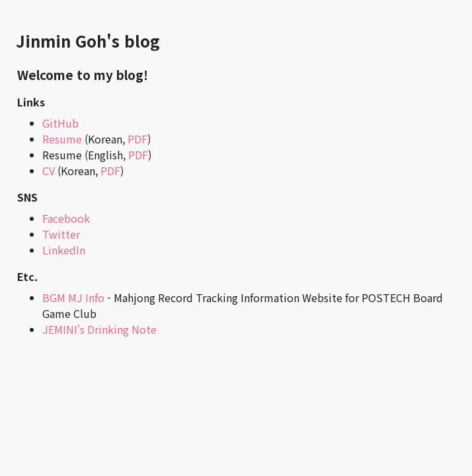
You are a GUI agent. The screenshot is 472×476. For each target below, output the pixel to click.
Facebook (66, 218)
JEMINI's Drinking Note (99, 329)
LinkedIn (64, 250)
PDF (138, 139)
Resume (62, 139)
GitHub (60, 123)
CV (49, 171)
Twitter (61, 234)
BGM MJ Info (73, 297)
